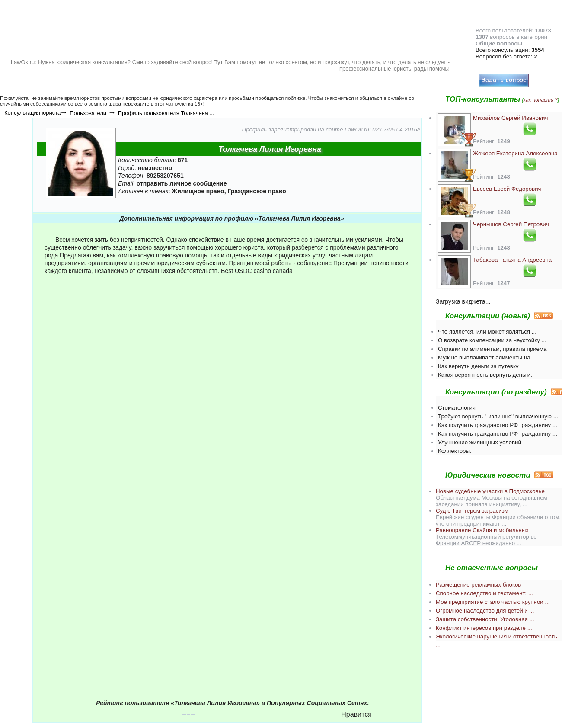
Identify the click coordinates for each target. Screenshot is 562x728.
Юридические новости (488, 475)
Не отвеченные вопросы (492, 568)
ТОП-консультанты (483, 99)
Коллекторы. (455, 451)
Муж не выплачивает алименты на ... (487, 358)
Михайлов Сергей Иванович (510, 118)
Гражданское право (257, 191)
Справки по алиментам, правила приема (492, 349)
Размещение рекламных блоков (478, 585)
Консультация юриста (32, 113)
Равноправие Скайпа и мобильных (482, 530)
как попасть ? (541, 100)
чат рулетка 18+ (185, 104)
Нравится (356, 714)
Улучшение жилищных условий (480, 442)
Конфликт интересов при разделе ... (484, 628)
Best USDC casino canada (257, 271)
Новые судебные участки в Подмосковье (490, 491)
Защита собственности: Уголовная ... (485, 619)
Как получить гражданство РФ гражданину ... (498, 425)
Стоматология (457, 408)
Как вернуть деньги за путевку (478, 366)
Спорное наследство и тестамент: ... (484, 593)
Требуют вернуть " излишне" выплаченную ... (498, 416)
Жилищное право (198, 191)
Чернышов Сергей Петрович (511, 224)
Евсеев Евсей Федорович (507, 189)
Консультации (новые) (488, 316)
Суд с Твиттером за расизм (472, 511)
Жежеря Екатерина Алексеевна (515, 153)
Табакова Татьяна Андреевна (512, 260)
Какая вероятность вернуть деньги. (485, 375)
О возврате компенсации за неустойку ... (492, 340)
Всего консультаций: (510, 50)
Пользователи (88, 113)
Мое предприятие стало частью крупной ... (493, 602)
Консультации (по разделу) (496, 392)
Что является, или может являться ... (487, 332)
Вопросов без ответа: (506, 56)
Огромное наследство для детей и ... (485, 611)
